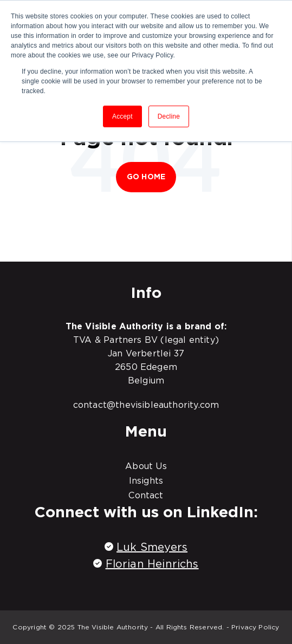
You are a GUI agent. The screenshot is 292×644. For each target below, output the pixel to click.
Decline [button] (169, 116)
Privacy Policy (255, 627)
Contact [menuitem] (146, 495)
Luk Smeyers (152, 547)
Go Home (146, 177)
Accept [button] (122, 116)
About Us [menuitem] (146, 466)
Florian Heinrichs (152, 564)
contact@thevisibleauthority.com (146, 405)
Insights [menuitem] (146, 480)
